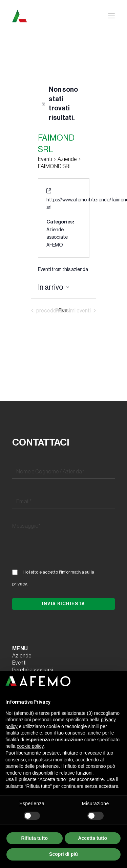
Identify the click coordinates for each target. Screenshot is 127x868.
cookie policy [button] (30, 746)
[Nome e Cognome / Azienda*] (63, 472)
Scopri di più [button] (63, 854)
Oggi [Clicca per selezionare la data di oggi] (63, 310)
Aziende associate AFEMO (57, 238)
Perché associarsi (33, 670)
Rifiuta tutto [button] (34, 838)
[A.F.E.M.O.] (55, 16)
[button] (111, 16)
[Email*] (63, 502)
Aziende (22, 656)
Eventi (45, 159)
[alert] (64, 104)
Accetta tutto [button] (92, 838)
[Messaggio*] (63, 536)
